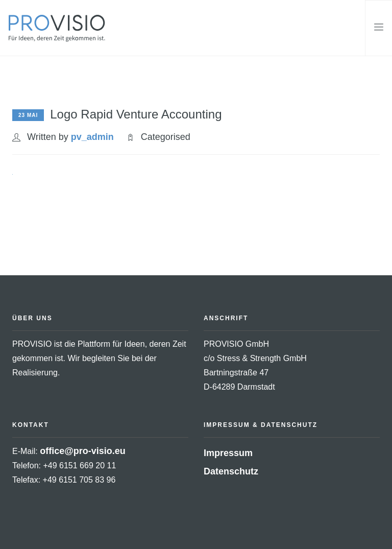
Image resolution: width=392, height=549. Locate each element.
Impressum (228, 453)
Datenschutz (231, 471)
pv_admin (92, 137)
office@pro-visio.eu (83, 451)
